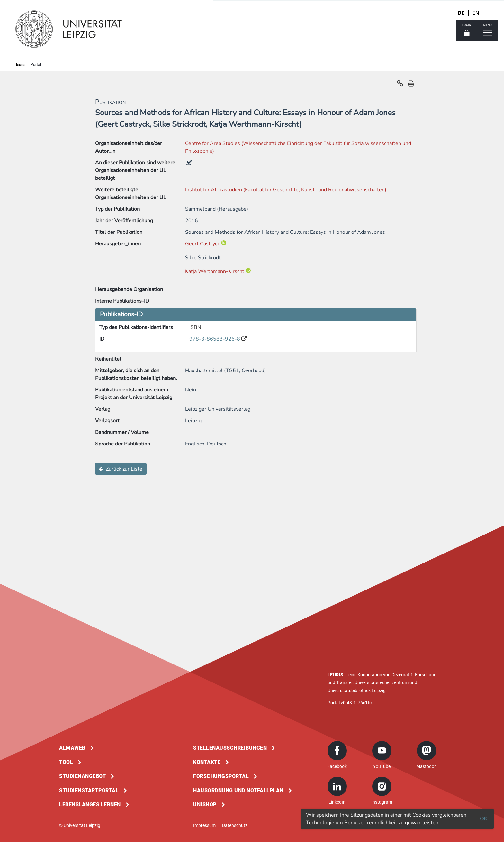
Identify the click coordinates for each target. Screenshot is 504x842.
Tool (66, 762)
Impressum (204, 825)
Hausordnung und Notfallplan (238, 790)
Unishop (205, 805)
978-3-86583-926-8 (215, 339)
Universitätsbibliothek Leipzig (357, 691)
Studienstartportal (89, 790)
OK (483, 819)
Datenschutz (235, 825)
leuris (21, 65)
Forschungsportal (221, 776)
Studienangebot (82, 776)
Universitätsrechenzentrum (382, 682)
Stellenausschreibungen (230, 748)
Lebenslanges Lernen (90, 805)
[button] (400, 85)
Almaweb (72, 748)
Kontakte (207, 762)
